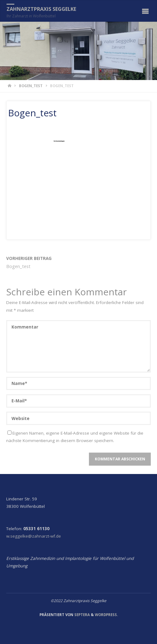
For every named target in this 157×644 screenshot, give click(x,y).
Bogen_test (31, 86)
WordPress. (106, 615)
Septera (82, 615)
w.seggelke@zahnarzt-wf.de (34, 536)
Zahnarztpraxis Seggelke (41, 9)
